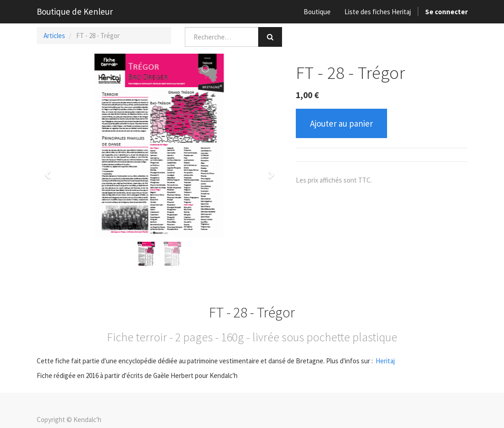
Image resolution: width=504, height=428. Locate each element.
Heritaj (385, 361)
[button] (50, 171)
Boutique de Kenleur (75, 11)
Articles (54, 36)
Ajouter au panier (341, 123)
